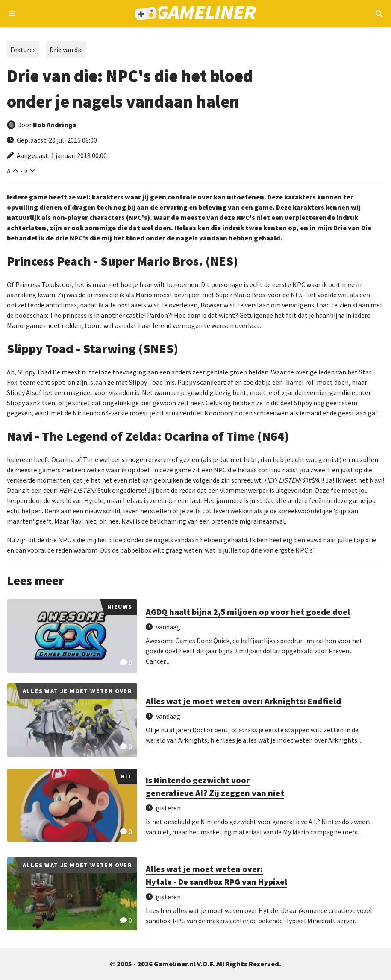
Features (23, 50)
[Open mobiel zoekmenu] (379, 14)
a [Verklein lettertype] (26, 171)
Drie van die (66, 50)
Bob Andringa (55, 125)
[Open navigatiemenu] (12, 14)
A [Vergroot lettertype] (9, 171)
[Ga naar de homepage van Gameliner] (195, 14)
